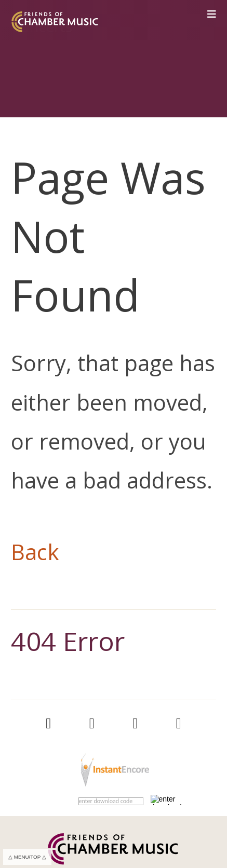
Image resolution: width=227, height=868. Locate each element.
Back (35, 552)
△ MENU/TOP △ (27, 857)
